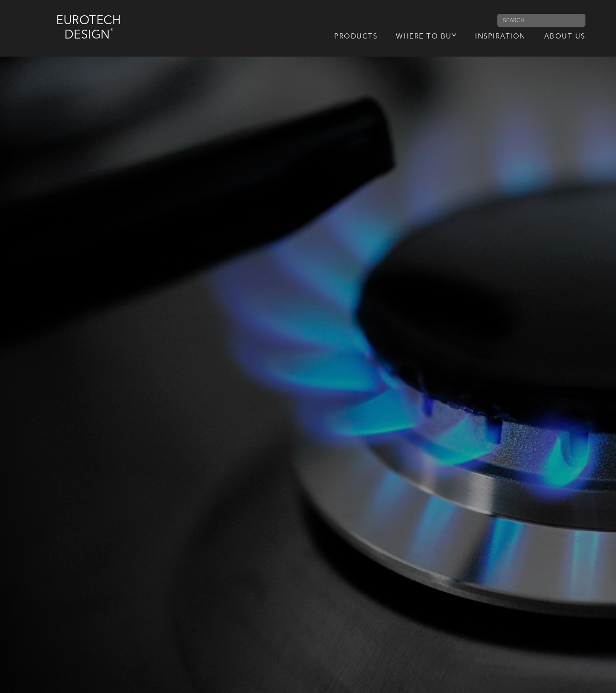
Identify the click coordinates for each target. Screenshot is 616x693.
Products (356, 37)
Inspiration (500, 37)
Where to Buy (426, 37)
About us (565, 37)
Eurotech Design (89, 28)
